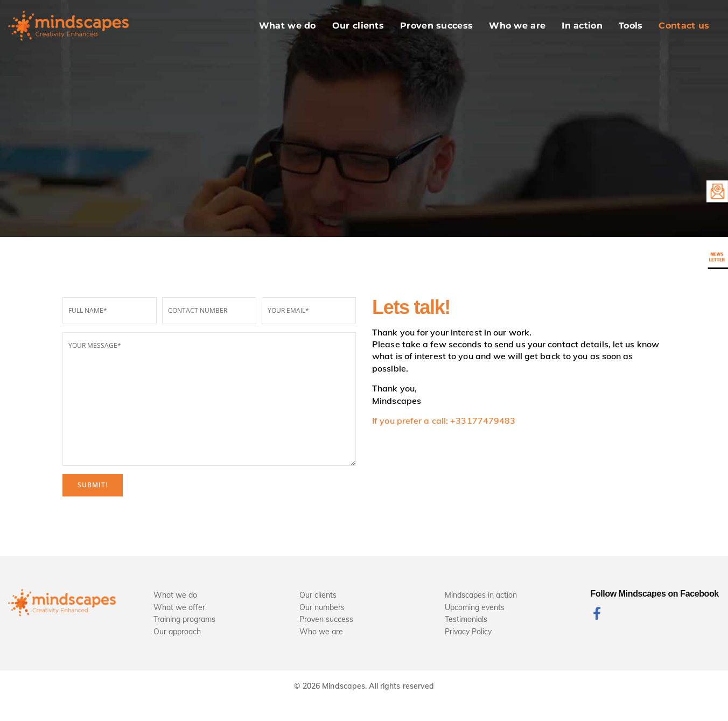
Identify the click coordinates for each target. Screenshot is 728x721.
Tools (631, 26)
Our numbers (322, 607)
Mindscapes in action (481, 595)
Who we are (517, 26)
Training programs (184, 619)
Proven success (436, 26)
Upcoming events (475, 607)
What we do (288, 26)
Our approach (177, 632)
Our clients (358, 26)
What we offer (179, 607)
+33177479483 (483, 421)
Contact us (684, 26)
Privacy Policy (468, 632)
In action (582, 26)
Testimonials (466, 619)
